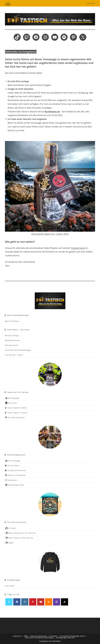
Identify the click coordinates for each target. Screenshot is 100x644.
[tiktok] (65, 602)
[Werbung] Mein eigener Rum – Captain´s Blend (50, 234)
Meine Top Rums (12, 321)
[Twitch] (57, 602)
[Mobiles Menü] (91, 3)
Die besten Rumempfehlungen (18, 350)
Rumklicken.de (52, 112)
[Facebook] (17, 602)
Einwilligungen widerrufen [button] (66, 638)
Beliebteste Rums (12, 340)
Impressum (17, 636)
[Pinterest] (33, 602)
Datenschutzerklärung (38, 636)
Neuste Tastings (12, 335)
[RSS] (49, 602)
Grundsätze (53, 636)
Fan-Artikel (10, 586)
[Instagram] (25, 602)
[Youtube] (41, 602)
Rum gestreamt (12, 345)
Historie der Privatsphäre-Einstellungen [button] (39, 638)
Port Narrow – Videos (14, 355)
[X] (9, 602)
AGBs (26, 636)
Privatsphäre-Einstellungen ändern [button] (72, 636)
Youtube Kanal (78, 248)
